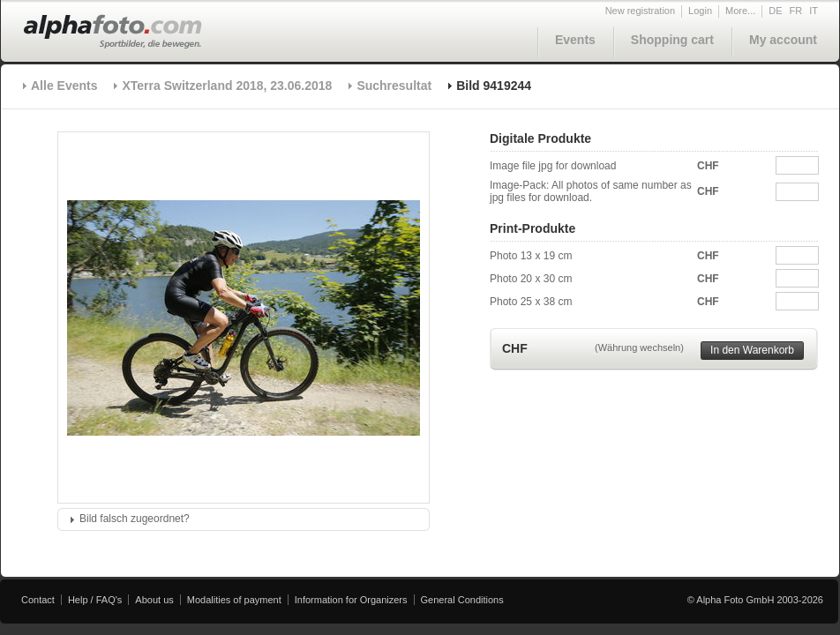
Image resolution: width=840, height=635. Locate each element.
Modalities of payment (234, 600)
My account (783, 40)
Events (575, 40)
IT (814, 11)
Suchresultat (394, 86)
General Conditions (462, 600)
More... (740, 11)
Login (700, 11)
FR (796, 11)
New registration (640, 11)
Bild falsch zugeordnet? (135, 519)
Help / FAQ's (95, 600)
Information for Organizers (351, 600)
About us (154, 600)
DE (775, 11)
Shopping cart (672, 40)
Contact (38, 600)
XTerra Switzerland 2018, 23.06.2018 (227, 86)
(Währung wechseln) (639, 347)
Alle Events (64, 86)
